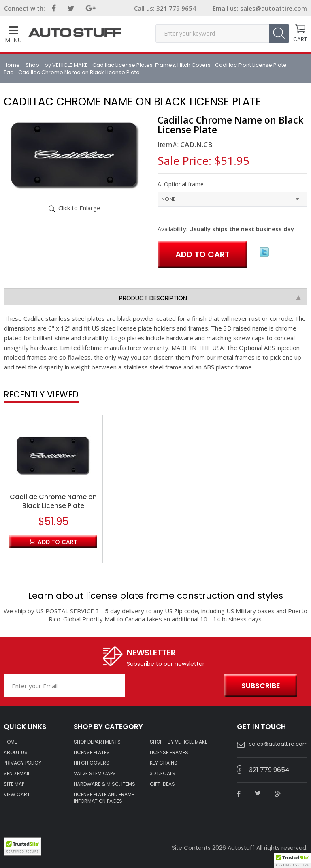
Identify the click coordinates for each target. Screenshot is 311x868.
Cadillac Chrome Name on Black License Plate (53, 501)
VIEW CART (17, 795)
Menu (13, 35)
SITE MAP (14, 784)
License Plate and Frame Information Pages (104, 798)
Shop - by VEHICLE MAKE (57, 65)
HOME (10, 742)
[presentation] (173, 686)
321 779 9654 (175, 8)
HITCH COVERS (92, 763)
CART (300, 38)
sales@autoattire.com (274, 8)
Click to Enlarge (79, 208)
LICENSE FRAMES (169, 753)
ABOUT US (16, 753)
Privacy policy (22, 763)
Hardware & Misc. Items (104, 784)
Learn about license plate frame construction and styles (155, 596)
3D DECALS (163, 774)
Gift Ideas (162, 784)
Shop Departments (97, 742)
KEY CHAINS (164, 763)
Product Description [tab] (210, 298)
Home (12, 65)
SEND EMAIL (17, 774)
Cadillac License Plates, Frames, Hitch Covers (151, 65)
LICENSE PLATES (92, 753)
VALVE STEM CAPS (95, 774)
